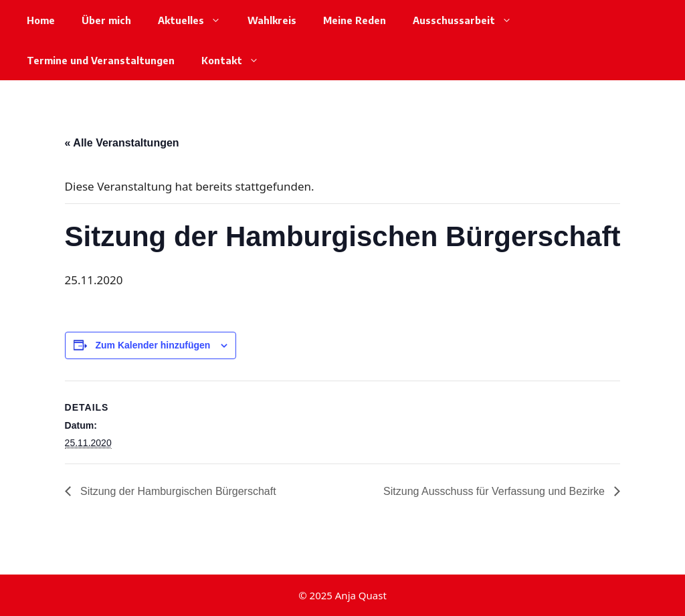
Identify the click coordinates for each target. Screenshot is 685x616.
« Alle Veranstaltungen (122, 143)
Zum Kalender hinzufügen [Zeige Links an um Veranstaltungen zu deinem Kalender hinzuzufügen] (153, 345)
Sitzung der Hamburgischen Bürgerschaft (177, 491)
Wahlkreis (272, 20)
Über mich (106, 20)
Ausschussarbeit (469, 20)
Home (41, 20)
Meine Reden (355, 20)
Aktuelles (196, 20)
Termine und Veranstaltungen (101, 60)
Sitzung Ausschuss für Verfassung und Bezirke (495, 491)
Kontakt (237, 60)
